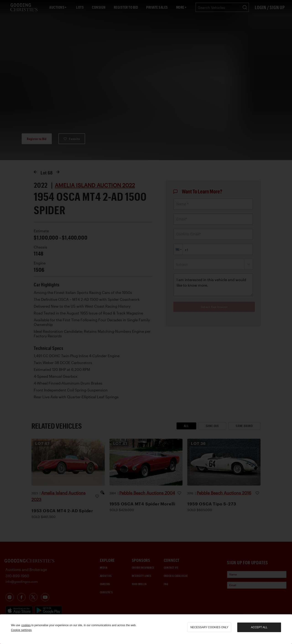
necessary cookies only (210, 627)
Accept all (259, 627)
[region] (146, 629)
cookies (26, 625)
